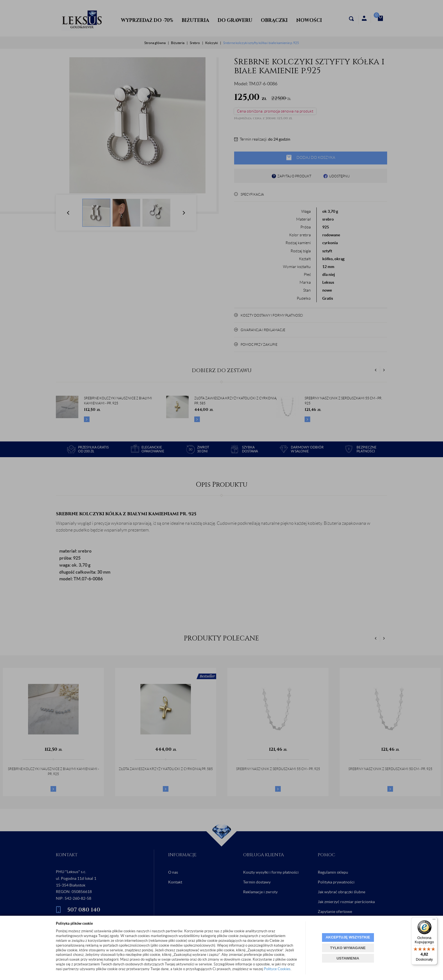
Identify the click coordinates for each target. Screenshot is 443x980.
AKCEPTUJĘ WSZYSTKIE (348, 937)
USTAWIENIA (348, 958)
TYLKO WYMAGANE (348, 948)
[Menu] (434, 921)
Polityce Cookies (277, 969)
